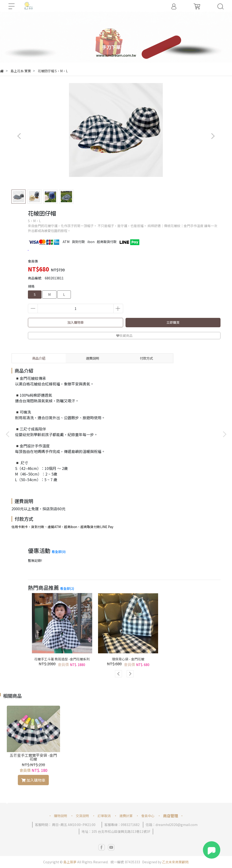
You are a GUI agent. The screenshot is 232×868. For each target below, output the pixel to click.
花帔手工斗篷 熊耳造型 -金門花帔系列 (62, 659)
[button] (116, 58)
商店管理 (171, 816)
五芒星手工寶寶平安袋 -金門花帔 (33, 757)
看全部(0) (59, 552)
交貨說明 (82, 816)
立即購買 (173, 322)
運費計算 (126, 816)
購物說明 (61, 816)
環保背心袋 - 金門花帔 (128, 659)
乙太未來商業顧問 (175, 862)
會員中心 (148, 816)
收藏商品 (124, 335)
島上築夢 (70, 862)
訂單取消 (104, 816)
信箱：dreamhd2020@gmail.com (172, 825)
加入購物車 (76, 322)
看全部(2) (67, 588)
